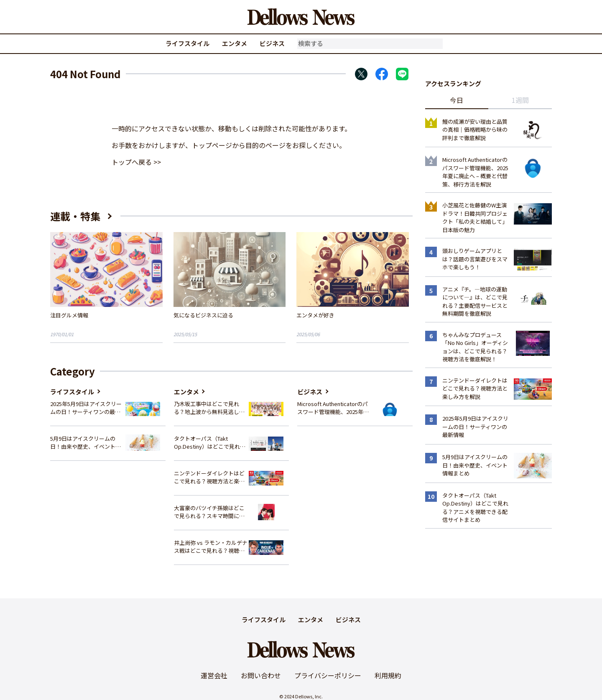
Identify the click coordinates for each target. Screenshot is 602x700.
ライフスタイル (187, 43)
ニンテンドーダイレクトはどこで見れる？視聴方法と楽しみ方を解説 (209, 477)
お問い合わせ (261, 675)
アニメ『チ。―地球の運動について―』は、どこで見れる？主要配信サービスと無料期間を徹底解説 (475, 301)
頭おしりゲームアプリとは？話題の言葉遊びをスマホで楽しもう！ (475, 259)
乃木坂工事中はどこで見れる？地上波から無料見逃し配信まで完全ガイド (209, 408)
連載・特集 (75, 216)
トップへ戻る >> (136, 162)
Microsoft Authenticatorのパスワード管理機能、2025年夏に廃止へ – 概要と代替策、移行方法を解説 (333, 408)
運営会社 (214, 675)
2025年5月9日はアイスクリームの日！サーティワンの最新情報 (86, 408)
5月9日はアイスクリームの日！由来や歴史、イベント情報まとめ (85, 443)
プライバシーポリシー (328, 675)
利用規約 (388, 675)
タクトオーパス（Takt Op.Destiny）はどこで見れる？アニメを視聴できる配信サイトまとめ (209, 443)
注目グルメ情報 (69, 315)
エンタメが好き (315, 315)
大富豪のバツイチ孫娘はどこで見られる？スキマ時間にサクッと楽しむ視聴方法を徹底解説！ (209, 512)
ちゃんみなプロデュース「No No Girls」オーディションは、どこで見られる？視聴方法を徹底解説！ (475, 347)
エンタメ (235, 43)
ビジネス (272, 43)
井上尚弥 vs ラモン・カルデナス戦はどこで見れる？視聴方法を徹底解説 (211, 547)
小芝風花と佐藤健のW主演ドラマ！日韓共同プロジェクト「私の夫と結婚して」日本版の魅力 (475, 217)
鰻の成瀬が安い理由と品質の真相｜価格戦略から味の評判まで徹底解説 (475, 130)
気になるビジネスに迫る (203, 315)
